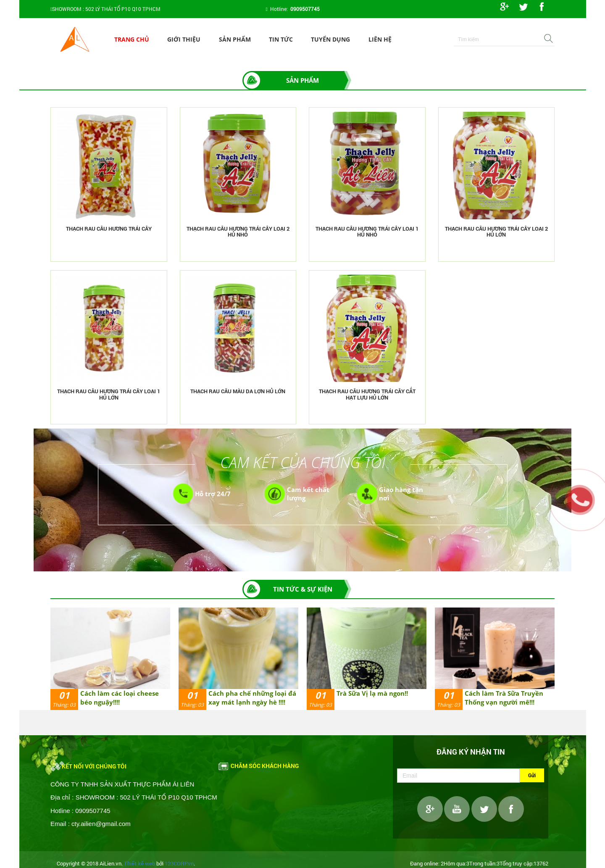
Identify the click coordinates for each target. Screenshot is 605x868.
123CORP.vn (179, 863)
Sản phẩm (235, 39)
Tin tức (281, 39)
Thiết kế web (139, 863)
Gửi (532, 775)
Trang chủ (132, 39)
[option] (110, 659)
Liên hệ (380, 39)
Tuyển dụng (330, 39)
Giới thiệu (184, 39)
